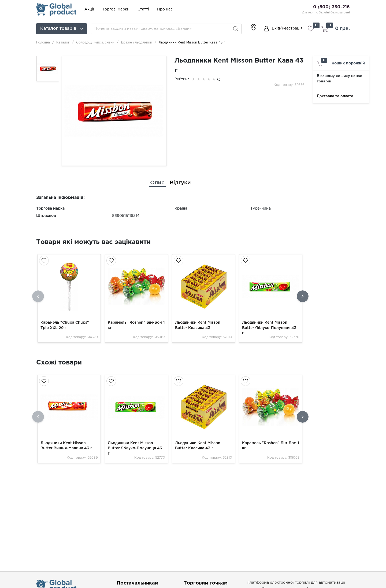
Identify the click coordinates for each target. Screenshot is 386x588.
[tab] (157, 183)
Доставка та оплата (335, 96)
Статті (143, 9)
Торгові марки (116, 9)
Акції (89, 9)
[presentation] (38, 296)
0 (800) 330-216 (331, 7)
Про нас (165, 9)
